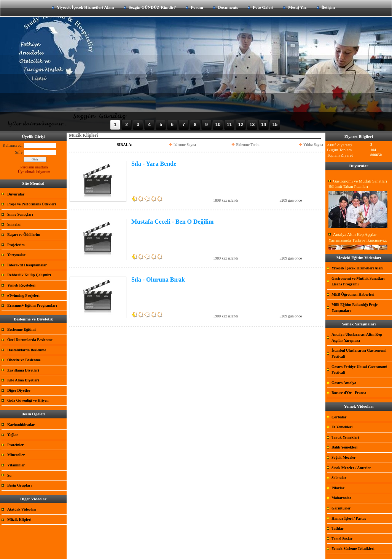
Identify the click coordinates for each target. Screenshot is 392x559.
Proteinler (15, 445)
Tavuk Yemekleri (345, 437)
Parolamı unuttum (34, 167)
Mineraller (16, 455)
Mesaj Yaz (297, 7)
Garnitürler (341, 508)
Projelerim (16, 245)
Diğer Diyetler (19, 390)
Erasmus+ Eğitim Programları (32, 305)
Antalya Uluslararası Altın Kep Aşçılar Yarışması (357, 337)
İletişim (328, 7)
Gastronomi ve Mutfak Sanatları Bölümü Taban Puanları (358, 184)
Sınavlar (14, 224)
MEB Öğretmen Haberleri (353, 294)
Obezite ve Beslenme (24, 360)
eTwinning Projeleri (23, 296)
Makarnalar (341, 498)
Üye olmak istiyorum (34, 172)
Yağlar (13, 435)
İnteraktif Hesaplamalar (27, 265)
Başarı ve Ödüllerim (24, 235)
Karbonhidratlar (21, 425)
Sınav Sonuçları (20, 214)
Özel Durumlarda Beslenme (30, 340)
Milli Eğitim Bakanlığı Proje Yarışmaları (355, 308)
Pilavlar (338, 488)
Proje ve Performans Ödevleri (32, 204)
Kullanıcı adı (13, 145)
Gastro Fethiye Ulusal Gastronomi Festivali (359, 370)
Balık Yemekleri (344, 447)
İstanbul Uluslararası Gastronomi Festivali (359, 353)
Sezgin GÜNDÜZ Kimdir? (152, 7)
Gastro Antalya (344, 383)
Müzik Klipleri (19, 520)
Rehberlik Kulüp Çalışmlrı (29, 275)
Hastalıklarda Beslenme (27, 350)
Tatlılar (338, 528)
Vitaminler (16, 465)
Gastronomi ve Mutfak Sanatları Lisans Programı (358, 281)
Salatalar (339, 478)
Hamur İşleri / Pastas (349, 518)
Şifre (19, 152)
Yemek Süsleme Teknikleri (353, 549)
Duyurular (16, 194)
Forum (197, 7)
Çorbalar (339, 417)
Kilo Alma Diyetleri (23, 380)
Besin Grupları (19, 485)
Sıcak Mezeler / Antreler (351, 468)
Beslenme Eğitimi (22, 329)
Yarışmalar (16, 255)
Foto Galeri (263, 7)
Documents (228, 7)
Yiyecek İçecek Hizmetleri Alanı (85, 7)
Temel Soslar (342, 539)
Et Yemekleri (342, 427)
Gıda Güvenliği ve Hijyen (28, 400)
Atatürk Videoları (22, 509)
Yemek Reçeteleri (21, 285)
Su (9, 475)
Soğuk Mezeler (344, 457)
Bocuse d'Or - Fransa (349, 393)
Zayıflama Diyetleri (23, 370)
